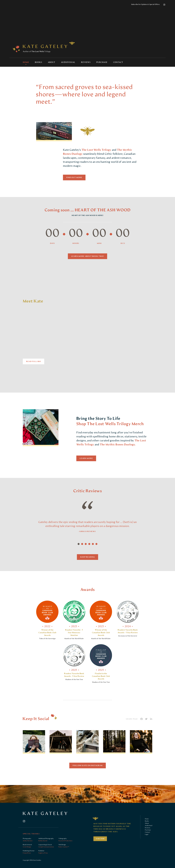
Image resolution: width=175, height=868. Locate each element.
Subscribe (100, 839)
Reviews (86, 62)
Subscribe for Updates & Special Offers (145, 5)
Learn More (86, 458)
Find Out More (74, 177)
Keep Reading (88, 557)
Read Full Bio (34, 361)
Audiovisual (68, 62)
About (52, 62)
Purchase (102, 62)
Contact (118, 62)
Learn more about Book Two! (88, 256)
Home (26, 62)
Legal (147, 834)
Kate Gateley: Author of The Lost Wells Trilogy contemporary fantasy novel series (45, 46)
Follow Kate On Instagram (88, 765)
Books (38, 62)
